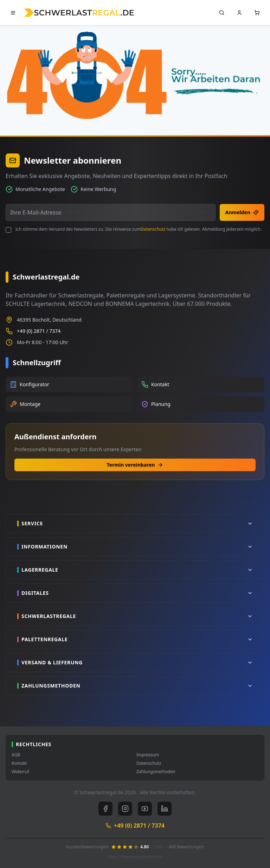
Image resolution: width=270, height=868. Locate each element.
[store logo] (79, 12)
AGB (16, 755)
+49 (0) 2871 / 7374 (39, 331)
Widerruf (20, 772)
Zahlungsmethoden (156, 772)
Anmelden (242, 212)
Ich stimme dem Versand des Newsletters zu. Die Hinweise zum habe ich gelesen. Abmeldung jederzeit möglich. (139, 229)
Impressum (148, 755)
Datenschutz (153, 229)
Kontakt (19, 763)
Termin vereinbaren (135, 465)
